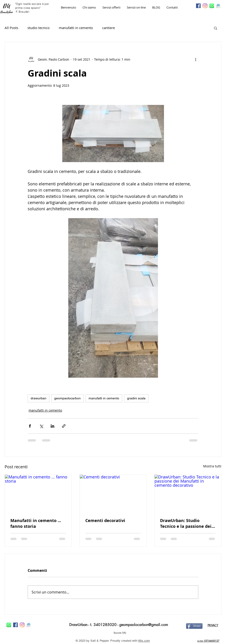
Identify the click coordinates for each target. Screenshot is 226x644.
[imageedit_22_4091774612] (218, 6)
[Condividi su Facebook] (30, 426)
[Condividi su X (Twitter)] (41, 426)
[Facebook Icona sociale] (198, 6)
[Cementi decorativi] (113, 493)
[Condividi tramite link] (64, 426)
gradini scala (136, 398)
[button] (216, 28)
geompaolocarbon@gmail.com (144, 625)
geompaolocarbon (67, 398)
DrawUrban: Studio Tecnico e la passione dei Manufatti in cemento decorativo (186, 523)
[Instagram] (205, 6)
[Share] (194, 626)
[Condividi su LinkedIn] (52, 426)
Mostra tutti (212, 466)
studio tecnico (39, 28)
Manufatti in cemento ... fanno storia (36, 523)
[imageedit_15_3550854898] (212, 6)
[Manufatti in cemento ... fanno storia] (38, 493)
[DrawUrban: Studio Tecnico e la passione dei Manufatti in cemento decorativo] (188, 493)
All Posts (11, 28)
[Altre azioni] (196, 59)
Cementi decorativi (105, 521)
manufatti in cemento (76, 28)
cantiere (109, 28)
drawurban (39, 398)
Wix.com (144, 641)
